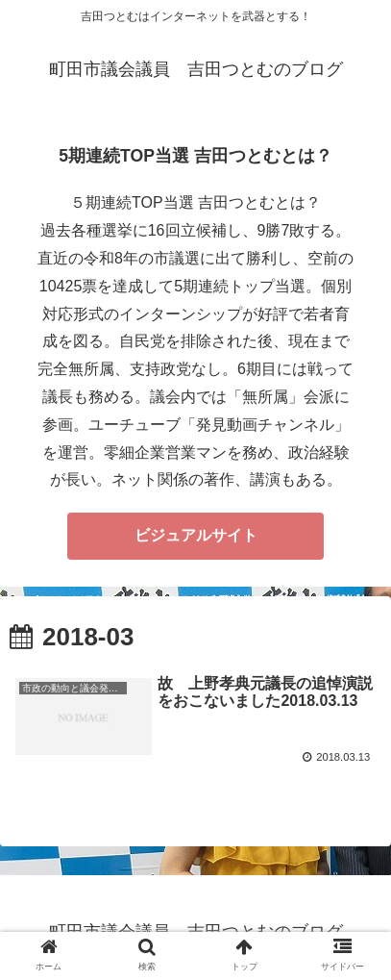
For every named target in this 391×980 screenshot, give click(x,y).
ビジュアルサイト (196, 535)
